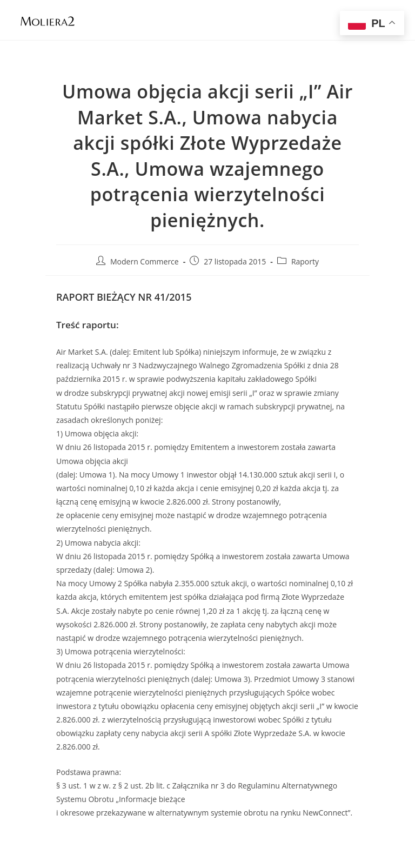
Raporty (305, 261)
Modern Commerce (145, 261)
